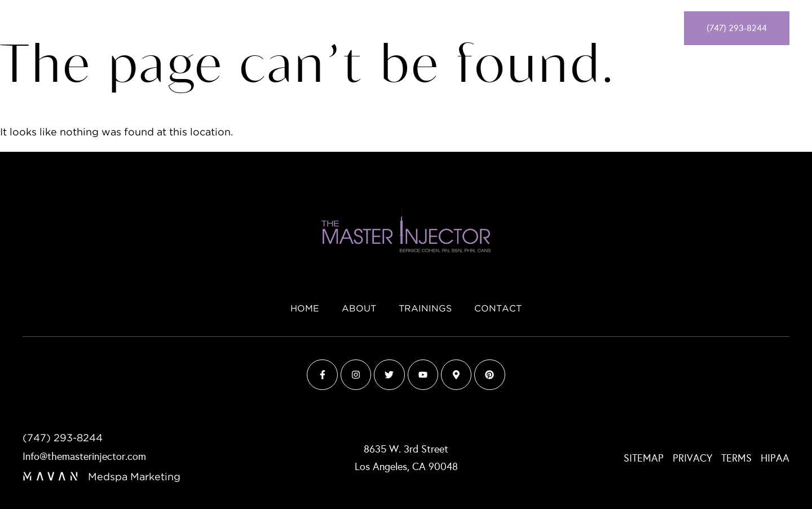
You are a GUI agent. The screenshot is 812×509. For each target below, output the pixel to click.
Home (325, 28)
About (367, 28)
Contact (479, 28)
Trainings (420, 28)
